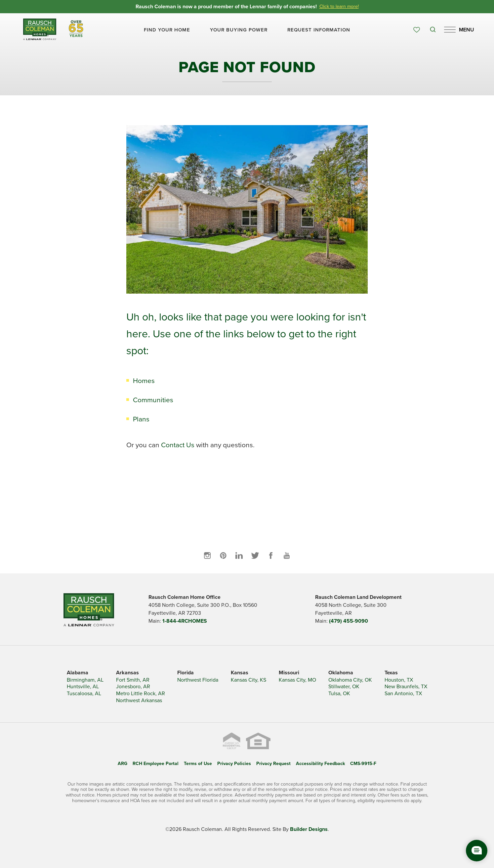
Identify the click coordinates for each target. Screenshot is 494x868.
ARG (123, 764)
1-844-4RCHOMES (185, 621)
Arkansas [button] (127, 673)
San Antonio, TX (403, 694)
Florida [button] (185, 673)
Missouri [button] (289, 673)
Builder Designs (309, 829)
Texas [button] (391, 673)
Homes (144, 381)
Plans (141, 419)
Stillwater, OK (344, 687)
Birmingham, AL (85, 680)
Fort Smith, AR (133, 680)
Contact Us (178, 445)
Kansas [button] (240, 673)
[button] (167, 30)
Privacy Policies (234, 764)
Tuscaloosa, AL (84, 694)
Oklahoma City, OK (350, 680)
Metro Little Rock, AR (141, 694)
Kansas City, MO (297, 680)
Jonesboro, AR (133, 687)
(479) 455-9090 (349, 621)
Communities (153, 400)
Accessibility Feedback (320, 764)
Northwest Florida (198, 680)
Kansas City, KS (248, 680)
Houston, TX (399, 680)
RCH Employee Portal (156, 764)
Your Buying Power (239, 30)
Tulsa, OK (339, 694)
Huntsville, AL (83, 687)
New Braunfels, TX (406, 687)
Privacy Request (273, 764)
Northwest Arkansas (139, 701)
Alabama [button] (78, 673)
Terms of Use (198, 764)
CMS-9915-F (363, 764)
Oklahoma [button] (341, 673)
